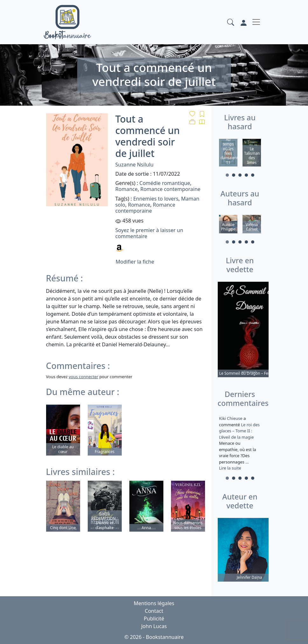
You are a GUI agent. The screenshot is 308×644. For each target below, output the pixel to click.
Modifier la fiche (135, 262)
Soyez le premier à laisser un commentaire (149, 233)
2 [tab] (234, 175)
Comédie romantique (165, 183)
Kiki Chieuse (231, 418)
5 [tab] (253, 175)
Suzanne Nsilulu (134, 165)
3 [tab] (240, 175)
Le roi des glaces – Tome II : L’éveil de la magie (239, 431)
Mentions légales (154, 603)
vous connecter (83, 377)
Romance (127, 189)
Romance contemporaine (170, 189)
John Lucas (154, 626)
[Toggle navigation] (256, 22)
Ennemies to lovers (156, 199)
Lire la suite (230, 468)
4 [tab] (246, 175)
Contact (154, 611)
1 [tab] (227, 175)
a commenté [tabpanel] (240, 443)
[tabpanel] (228, 154)
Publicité (154, 619)
